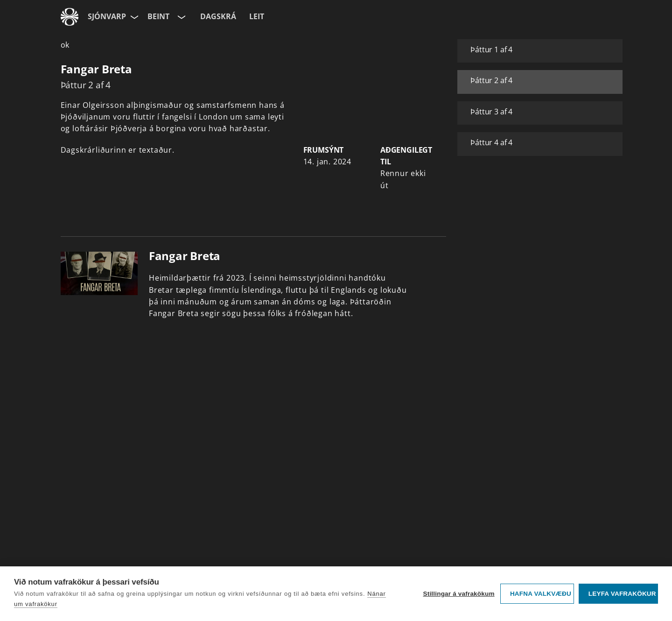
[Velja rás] (181, 17)
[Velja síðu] (133, 17)
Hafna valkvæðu (541, 594)
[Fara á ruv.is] (70, 17)
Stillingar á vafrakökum (458, 594)
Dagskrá (218, 16)
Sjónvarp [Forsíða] (107, 16)
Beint (158, 16)
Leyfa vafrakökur (622, 594)
